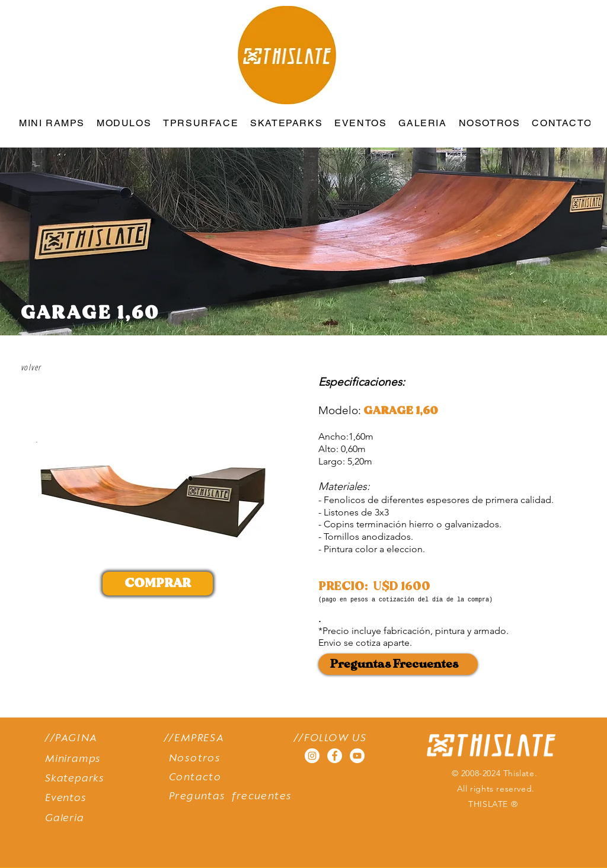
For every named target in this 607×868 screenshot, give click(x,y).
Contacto (195, 778)
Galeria (65, 819)
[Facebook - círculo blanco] (335, 756)
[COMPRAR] (158, 584)
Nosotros (195, 759)
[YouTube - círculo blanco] (357, 756)
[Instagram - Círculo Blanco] (312, 756)
